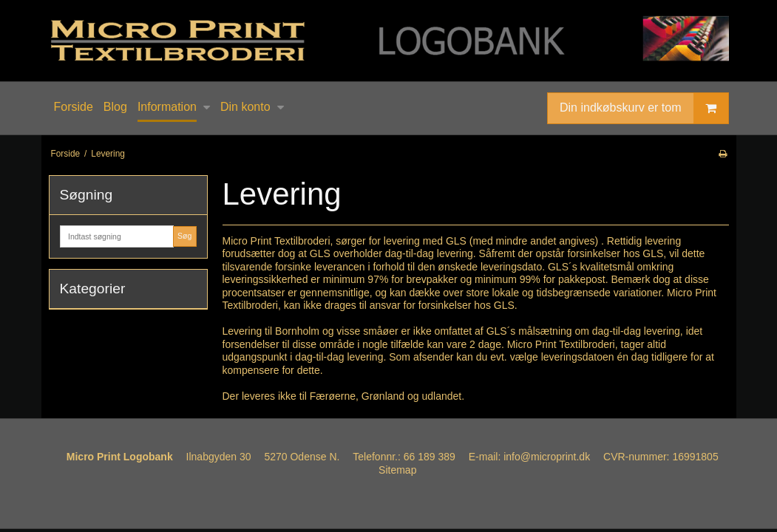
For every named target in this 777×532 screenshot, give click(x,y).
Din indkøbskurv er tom (644, 108)
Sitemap (397, 470)
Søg (184, 236)
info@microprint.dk (547, 457)
